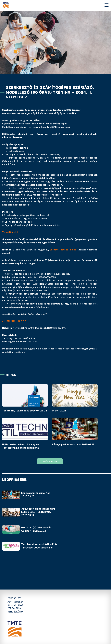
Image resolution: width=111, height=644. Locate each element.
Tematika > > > (10, 232)
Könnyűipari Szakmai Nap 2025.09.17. (73, 444)
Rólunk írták (15, 605)
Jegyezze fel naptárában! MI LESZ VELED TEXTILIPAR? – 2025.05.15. (38, 512)
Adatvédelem (16, 602)
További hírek (50, 461)
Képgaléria (14, 608)
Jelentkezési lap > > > (14, 321)
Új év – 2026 (59, 411)
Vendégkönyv (16, 612)
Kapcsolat (14, 598)
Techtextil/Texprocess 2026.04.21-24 (25, 411)
